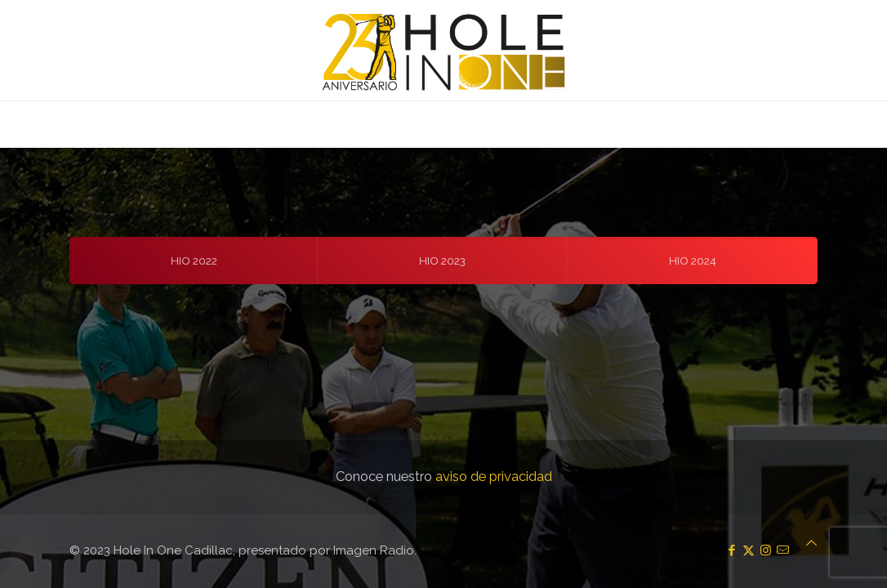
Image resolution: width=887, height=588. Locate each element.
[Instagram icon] (766, 550)
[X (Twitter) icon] (749, 550)
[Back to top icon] (811, 543)
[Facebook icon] (731, 550)
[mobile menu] (14, 124)
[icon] (783, 550)
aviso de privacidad (494, 476)
